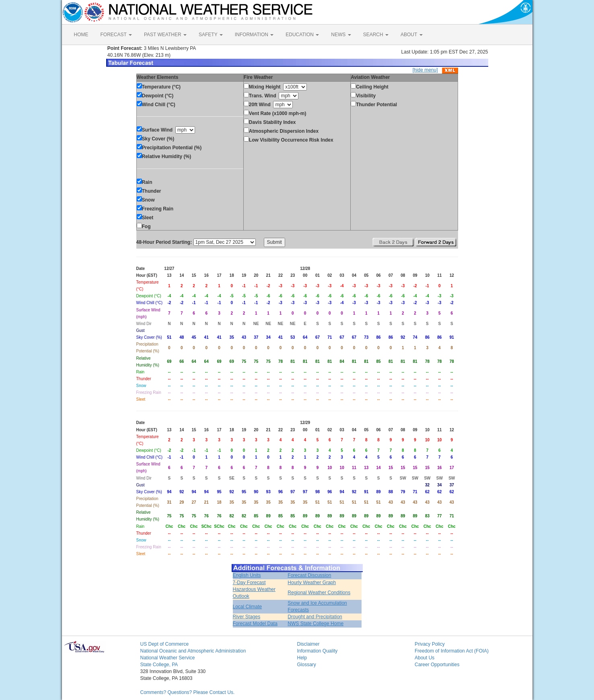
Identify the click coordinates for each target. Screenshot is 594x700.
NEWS (341, 35)
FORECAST (116, 35)
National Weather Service (168, 658)
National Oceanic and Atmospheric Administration (193, 651)
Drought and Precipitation (315, 617)
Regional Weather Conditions (319, 593)
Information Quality (318, 651)
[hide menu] (425, 70)
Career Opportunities (437, 665)
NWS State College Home (315, 624)
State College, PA (159, 665)
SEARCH (376, 35)
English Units (247, 575)
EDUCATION (302, 35)
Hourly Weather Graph (312, 583)
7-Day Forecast (249, 583)
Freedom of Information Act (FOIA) (452, 651)
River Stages (247, 617)
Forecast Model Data (255, 624)
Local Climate (248, 607)
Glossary (307, 665)
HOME (81, 35)
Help (302, 658)
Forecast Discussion (309, 575)
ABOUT (411, 35)
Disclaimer (308, 644)
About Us (424, 658)
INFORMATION (254, 35)
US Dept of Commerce (165, 644)
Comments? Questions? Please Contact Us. (188, 692)
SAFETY (211, 35)
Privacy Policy (430, 644)
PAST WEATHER (165, 35)
